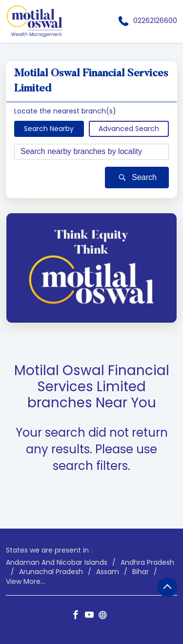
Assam (108, 572)
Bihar (141, 572)
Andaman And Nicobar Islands (57, 562)
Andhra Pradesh (147, 562)
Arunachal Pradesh (51, 572)
